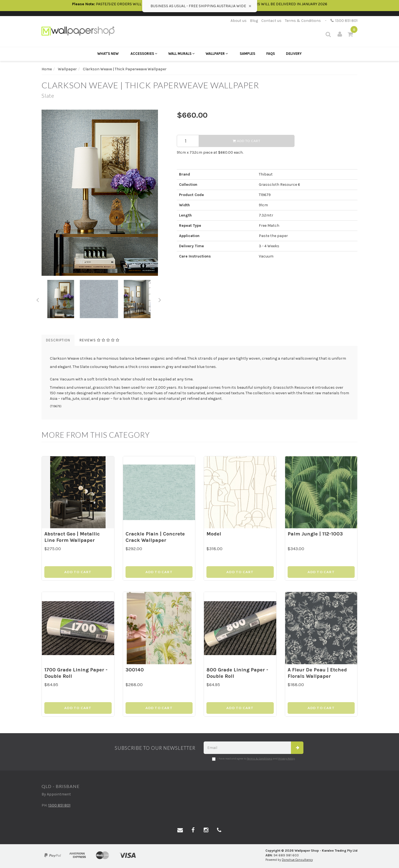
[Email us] (180, 830)
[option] (105, 193)
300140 (135, 670)
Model (214, 534)
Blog (254, 21)
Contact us (271, 21)
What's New (108, 54)
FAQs (271, 54)
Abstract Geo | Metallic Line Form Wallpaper (72, 537)
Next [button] (160, 299)
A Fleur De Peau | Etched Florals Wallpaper (317, 673)
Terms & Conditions (303, 21)
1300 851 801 (344, 21)
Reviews (99, 340)
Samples (247, 54)
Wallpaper (217, 54)
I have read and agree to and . (254, 759)
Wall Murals (181, 54)
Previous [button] (37, 299)
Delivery (294, 54)
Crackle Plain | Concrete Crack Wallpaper (155, 537)
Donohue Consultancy (297, 860)
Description (58, 340)
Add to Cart (247, 141)
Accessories (144, 54)
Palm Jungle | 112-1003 (315, 534)
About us (239, 21)
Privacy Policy (287, 759)
